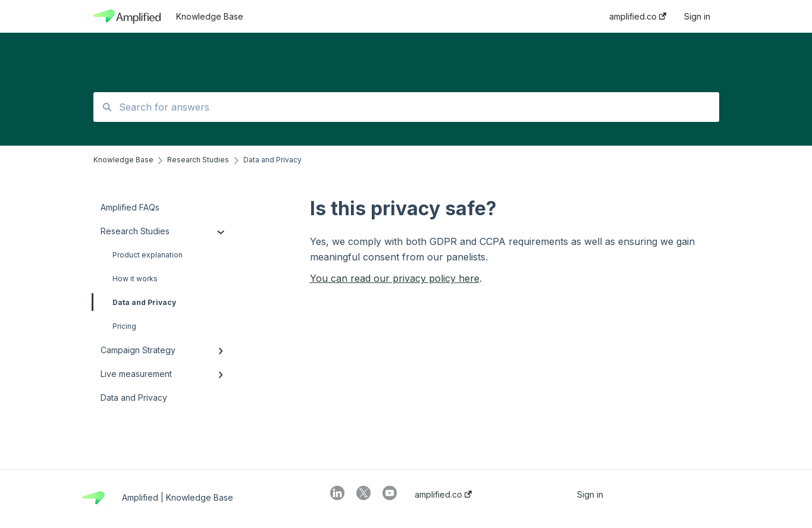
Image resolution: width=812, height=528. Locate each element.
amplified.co (443, 495)
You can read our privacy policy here (395, 278)
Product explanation (148, 255)
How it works (135, 279)
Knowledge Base (210, 16)
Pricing (124, 326)
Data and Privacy (135, 302)
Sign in (590, 495)
